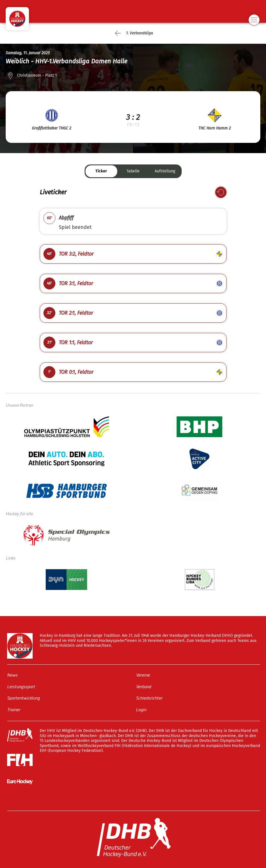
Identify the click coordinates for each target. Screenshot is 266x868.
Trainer (14, 709)
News (12, 675)
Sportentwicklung (23, 698)
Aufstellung (165, 171)
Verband (144, 686)
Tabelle (133, 171)
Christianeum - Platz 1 (37, 75)
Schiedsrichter (149, 698)
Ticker (101, 171)
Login (141, 709)
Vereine (143, 675)
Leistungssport (21, 686)
